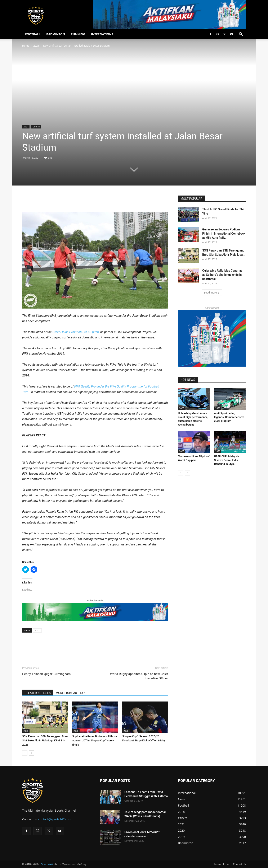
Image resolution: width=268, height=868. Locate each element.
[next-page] (32, 753)
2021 (36, 46)
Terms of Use (221, 864)
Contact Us (239, 864)
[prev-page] (25, 753)
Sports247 (47, 864)
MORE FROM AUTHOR (70, 693)
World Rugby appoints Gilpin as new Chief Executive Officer (139, 676)
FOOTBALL (33, 34)
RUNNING (78, 34)
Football (36, 127)
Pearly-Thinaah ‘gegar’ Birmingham (46, 674)
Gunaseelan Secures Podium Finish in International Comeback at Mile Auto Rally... (224, 234)
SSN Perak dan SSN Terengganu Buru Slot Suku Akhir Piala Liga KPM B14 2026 (45, 740)
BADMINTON (56, 34)
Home (26, 46)
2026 (26, 731)
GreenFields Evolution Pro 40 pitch (76, 332)
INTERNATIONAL (103, 34)
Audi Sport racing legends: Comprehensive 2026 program (229, 417)
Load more (212, 293)
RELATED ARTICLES (38, 693)
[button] (241, 35)
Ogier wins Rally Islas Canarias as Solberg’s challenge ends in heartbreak (222, 275)
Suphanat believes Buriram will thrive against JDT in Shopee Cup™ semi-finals (95, 740)
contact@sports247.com (55, 819)
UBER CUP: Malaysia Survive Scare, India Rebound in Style (227, 460)
